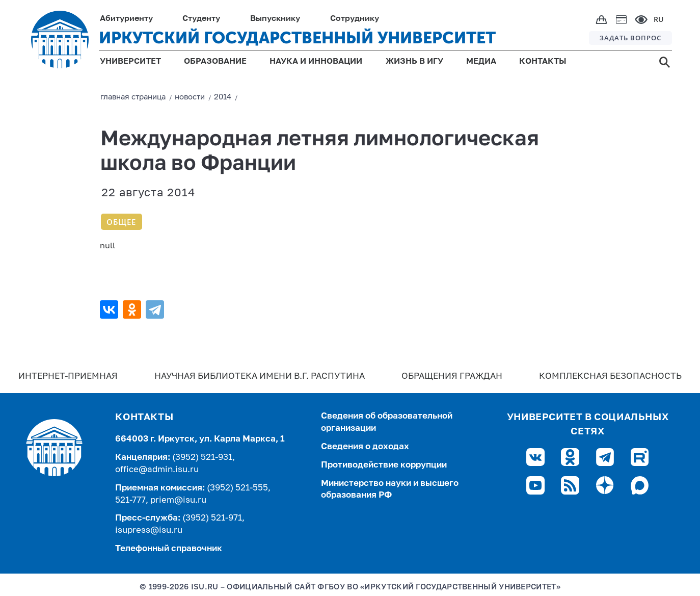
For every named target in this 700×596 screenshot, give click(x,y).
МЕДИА (481, 62)
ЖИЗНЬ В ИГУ (414, 62)
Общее (121, 222)
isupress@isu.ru (149, 530)
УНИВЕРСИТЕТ (130, 62)
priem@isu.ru (178, 500)
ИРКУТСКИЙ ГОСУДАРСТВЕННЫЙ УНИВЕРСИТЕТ (297, 38)
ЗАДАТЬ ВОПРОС (630, 38)
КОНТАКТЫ (543, 62)
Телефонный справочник (169, 549)
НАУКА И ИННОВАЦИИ (316, 62)
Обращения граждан (452, 377)
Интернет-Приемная (68, 377)
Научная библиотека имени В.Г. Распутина (260, 377)
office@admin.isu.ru (157, 470)
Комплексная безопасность (610, 377)
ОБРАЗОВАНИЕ (215, 62)
